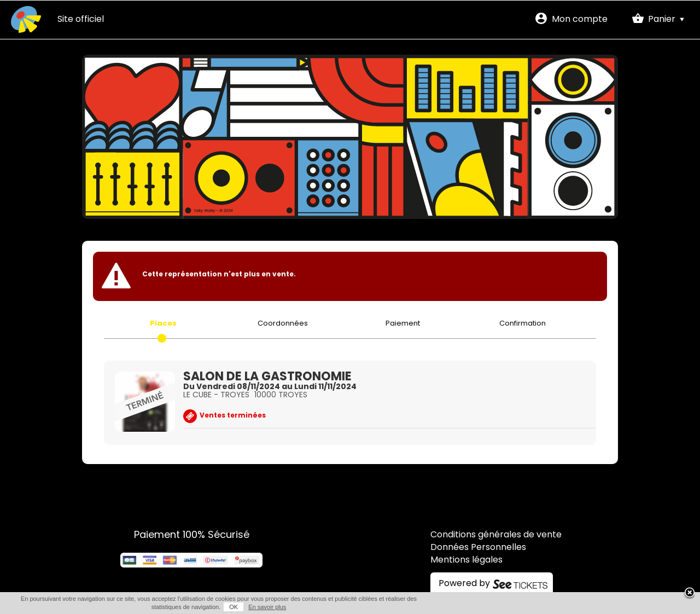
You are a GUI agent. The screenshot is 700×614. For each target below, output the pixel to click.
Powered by (464, 584)
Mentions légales (466, 560)
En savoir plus (267, 607)
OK (234, 607)
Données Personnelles (478, 548)
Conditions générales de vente (496, 535)
